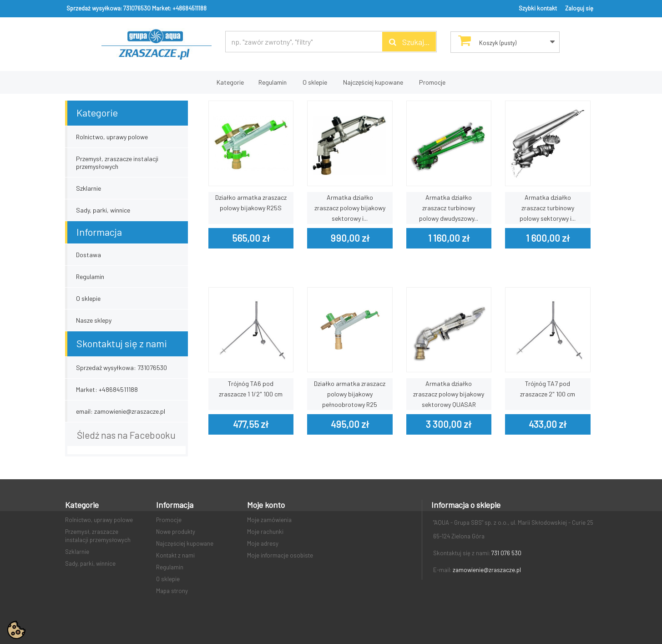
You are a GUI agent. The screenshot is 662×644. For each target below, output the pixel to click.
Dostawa (88, 255)
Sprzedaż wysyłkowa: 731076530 (109, 8)
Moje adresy (263, 543)
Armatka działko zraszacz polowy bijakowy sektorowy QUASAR (449, 394)
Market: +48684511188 (179, 8)
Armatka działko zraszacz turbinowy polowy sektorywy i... (548, 208)
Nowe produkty (176, 532)
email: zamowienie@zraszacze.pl (121, 411)
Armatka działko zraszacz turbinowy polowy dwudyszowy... (449, 208)
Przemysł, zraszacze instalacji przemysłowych (117, 162)
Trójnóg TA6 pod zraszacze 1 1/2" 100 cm (251, 389)
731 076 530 (506, 553)
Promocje (432, 82)
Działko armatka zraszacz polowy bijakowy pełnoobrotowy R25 (350, 394)
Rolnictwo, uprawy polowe (112, 137)
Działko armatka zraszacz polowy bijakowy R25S (251, 203)
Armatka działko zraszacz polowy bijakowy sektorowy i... (350, 208)
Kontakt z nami (175, 555)
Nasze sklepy (94, 320)
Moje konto (266, 505)
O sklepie (315, 82)
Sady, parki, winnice (103, 210)
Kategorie (230, 82)
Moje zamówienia (269, 520)
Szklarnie (88, 188)
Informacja (99, 232)
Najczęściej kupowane (373, 82)
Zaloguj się (579, 8)
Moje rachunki (265, 532)
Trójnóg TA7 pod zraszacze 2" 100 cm (548, 389)
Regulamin (273, 82)
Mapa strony (172, 591)
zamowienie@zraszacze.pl (487, 570)
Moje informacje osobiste (280, 555)
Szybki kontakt (538, 8)
